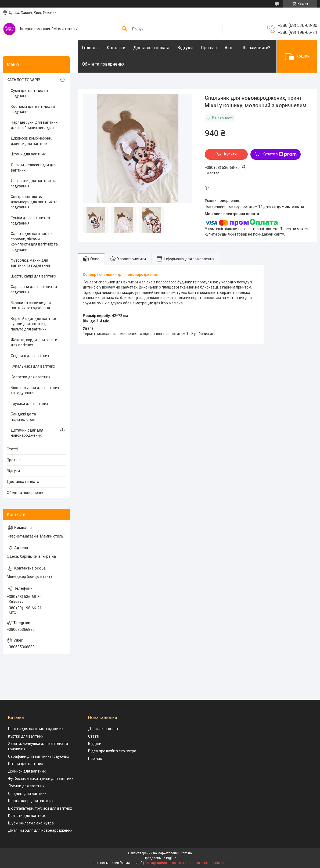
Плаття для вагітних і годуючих (36, 729)
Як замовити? (256, 48)
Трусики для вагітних (29, 404)
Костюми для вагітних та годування (33, 109)
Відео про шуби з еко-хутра (112, 751)
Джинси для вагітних (27, 771)
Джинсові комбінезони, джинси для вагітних (31, 141)
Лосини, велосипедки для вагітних (34, 168)
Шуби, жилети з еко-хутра (31, 823)
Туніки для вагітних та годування (30, 220)
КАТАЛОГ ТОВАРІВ (24, 80)
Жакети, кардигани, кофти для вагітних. (34, 343)
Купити (230, 154)
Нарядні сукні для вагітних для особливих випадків (34, 125)
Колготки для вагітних (30, 377)
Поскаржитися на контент (164, 863)
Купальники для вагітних (33, 366)
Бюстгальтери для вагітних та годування (35, 390)
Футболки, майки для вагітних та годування (30, 263)
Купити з (280, 154)
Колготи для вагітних (27, 816)
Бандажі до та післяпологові (23, 417)
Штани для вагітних (28, 154)
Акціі (230, 48)
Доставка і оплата (151, 48)
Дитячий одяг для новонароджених (27, 433)
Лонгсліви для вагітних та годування (34, 183)
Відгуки (185, 48)
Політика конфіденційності (207, 863)
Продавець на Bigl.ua (160, 858)
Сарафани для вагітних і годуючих (39, 756)
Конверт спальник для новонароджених (120, 275)
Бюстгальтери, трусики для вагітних (40, 808)
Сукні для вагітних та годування (29, 93)
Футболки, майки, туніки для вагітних (41, 778)
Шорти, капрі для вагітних (33, 276)
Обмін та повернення (103, 64)
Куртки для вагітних (26, 736)
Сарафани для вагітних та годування (34, 289)
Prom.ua (186, 853)
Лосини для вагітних (26, 786)
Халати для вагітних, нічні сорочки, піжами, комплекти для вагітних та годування (34, 242)
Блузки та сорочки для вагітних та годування (31, 305)
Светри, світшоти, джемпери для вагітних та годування (34, 202)
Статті (12, 449)
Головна (90, 48)
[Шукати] (124, 29)
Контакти (116, 48)
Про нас (209, 48)
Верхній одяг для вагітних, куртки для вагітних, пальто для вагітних (34, 324)
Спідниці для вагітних (30, 356)
